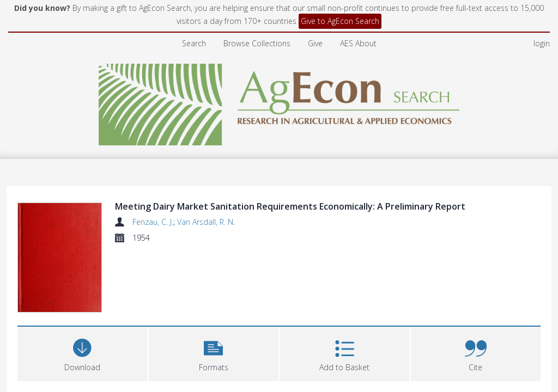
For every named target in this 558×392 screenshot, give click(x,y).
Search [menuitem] (194, 43)
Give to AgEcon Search (340, 21)
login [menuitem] (542, 43)
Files (31, 340)
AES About (358, 43)
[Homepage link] (279, 102)
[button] (214, 287)
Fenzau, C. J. (153, 222)
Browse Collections (257, 43)
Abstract (39, 370)
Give (315, 43)
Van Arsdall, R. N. (206, 222)
